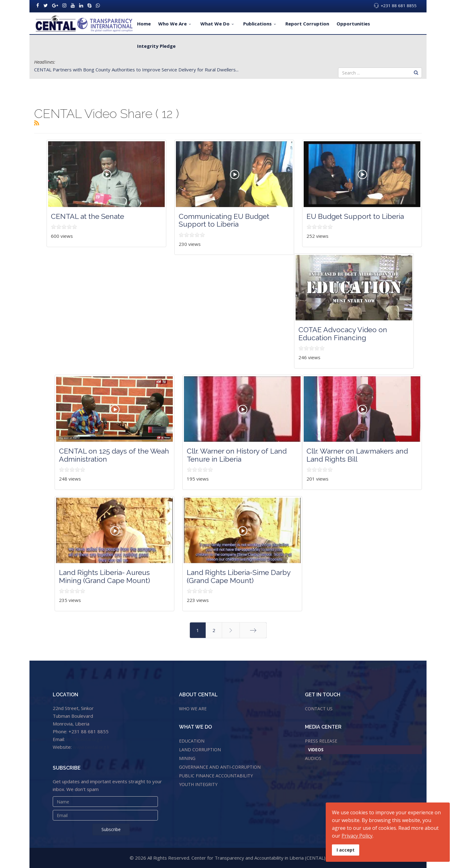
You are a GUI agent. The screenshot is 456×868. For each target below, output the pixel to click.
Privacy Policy (357, 836)
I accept (346, 850)
